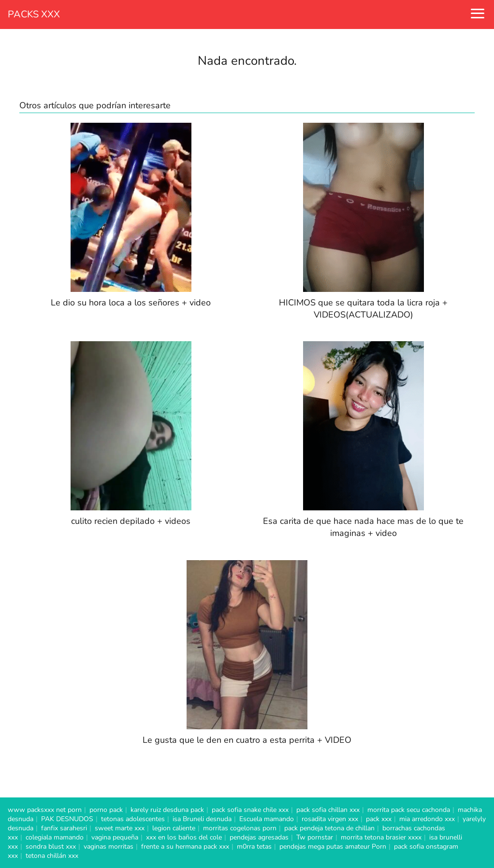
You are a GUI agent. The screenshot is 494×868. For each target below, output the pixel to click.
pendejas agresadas (259, 837)
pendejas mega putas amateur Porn (333, 846)
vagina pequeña (115, 837)
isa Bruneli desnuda (202, 819)
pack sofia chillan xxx (328, 810)
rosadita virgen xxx (330, 819)
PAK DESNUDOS (67, 819)
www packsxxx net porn (45, 810)
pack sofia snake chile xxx (250, 810)
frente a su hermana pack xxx (185, 846)
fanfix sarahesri (64, 828)
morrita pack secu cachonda (409, 810)
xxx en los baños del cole (184, 837)
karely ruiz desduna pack (167, 810)
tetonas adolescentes (133, 819)
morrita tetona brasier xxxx (381, 837)
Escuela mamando (267, 819)
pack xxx (379, 819)
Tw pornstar (315, 837)
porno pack (106, 810)
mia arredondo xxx (427, 819)
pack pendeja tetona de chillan (329, 828)
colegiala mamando (55, 837)
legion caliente (174, 828)
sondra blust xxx (51, 846)
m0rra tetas (254, 846)
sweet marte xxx (120, 828)
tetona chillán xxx (52, 856)
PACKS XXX (34, 14)
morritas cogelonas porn (240, 828)
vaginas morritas (109, 846)
